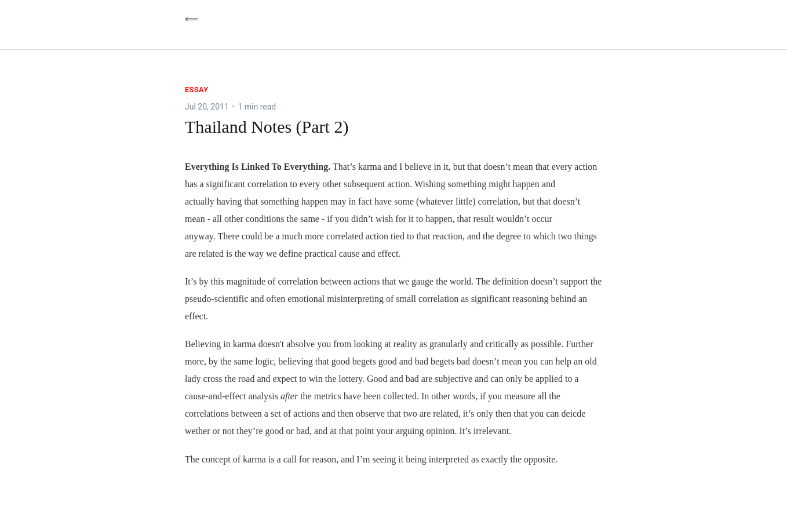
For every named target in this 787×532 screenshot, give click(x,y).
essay (196, 90)
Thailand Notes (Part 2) (267, 127)
